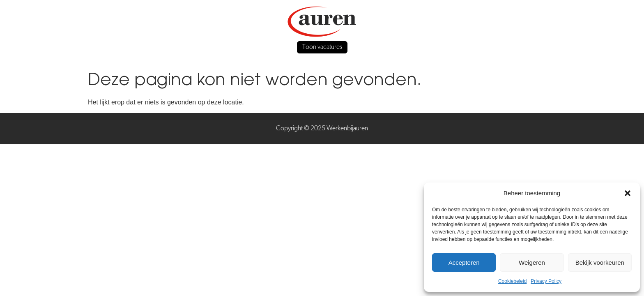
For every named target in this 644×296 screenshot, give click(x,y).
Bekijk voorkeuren (600, 262)
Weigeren (532, 262)
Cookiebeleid (512, 281)
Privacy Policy (546, 281)
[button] (628, 193)
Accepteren (464, 262)
